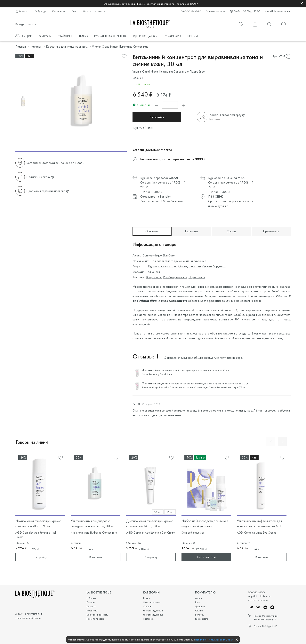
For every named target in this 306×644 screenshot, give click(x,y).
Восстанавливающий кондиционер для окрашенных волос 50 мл (192, 370)
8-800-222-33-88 (191, 11)
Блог (74, 11)
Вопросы (200, 615)
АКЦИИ (27, 36)
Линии (146, 598)
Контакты (91, 606)
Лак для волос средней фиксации (189, 387)
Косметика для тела (153, 611)
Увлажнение (198, 261)
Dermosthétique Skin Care (159, 255)
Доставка (200, 606)
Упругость (220, 266)
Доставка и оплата (94, 11)
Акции (198, 598)
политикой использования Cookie (214, 640)
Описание (152, 231)
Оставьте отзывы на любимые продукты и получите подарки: (204, 358)
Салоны (91, 602)
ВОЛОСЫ (45, 36)
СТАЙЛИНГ (65, 36)
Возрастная (154, 277)
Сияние (207, 266)
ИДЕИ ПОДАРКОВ (146, 36)
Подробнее (197, 71)
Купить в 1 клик (143, 128)
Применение (271, 231)
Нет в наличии (206, 557)
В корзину (157, 117)
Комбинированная (175, 277)
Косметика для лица (153, 615)
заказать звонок (258, 600)
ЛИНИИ (192, 36)
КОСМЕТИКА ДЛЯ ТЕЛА (110, 36)
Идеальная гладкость (162, 266)
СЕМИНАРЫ (173, 36)
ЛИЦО (83, 36)
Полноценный (154, 272)
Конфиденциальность (97, 615)
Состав (231, 231)
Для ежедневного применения (170, 261)
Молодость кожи (189, 266)
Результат (192, 231)
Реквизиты (92, 611)
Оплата (199, 611)
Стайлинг (148, 606)
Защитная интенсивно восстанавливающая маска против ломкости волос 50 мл (202, 383)
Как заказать (202, 619)
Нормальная (197, 277)
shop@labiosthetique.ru (278, 11)
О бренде (40, 11)
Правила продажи (96, 619)
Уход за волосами (152, 602)
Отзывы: (138, 78)
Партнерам (59, 11)
